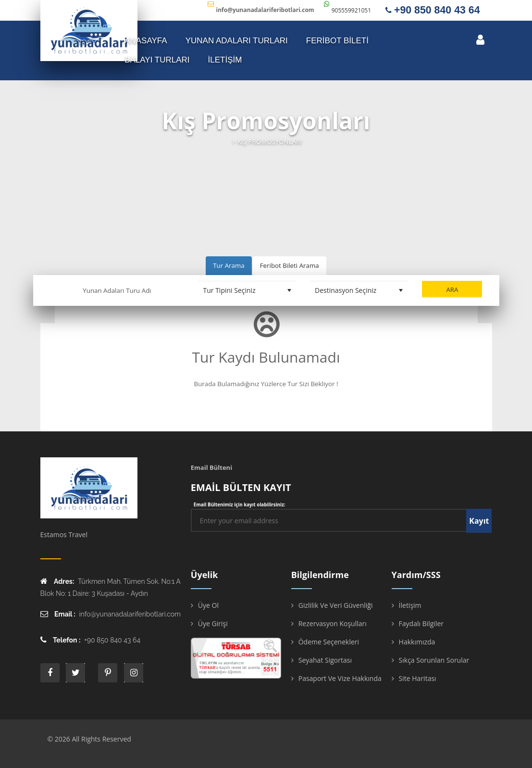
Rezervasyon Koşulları (333, 623)
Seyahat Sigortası (325, 660)
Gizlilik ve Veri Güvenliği (336, 605)
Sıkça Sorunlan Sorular (434, 660)
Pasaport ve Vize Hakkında (340, 678)
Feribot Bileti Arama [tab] (290, 265)
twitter (75, 673)
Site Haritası (418, 678)
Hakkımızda (417, 642)
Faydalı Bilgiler (421, 623)
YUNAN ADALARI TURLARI (237, 41)
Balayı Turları (157, 60)
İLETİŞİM (225, 60)
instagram (134, 673)
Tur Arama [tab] (229, 265)
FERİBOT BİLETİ (337, 41)
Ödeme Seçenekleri (329, 642)
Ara (452, 290)
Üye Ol (208, 605)
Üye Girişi (213, 623)
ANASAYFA (146, 41)
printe (108, 673)
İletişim (410, 605)
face (50, 673)
